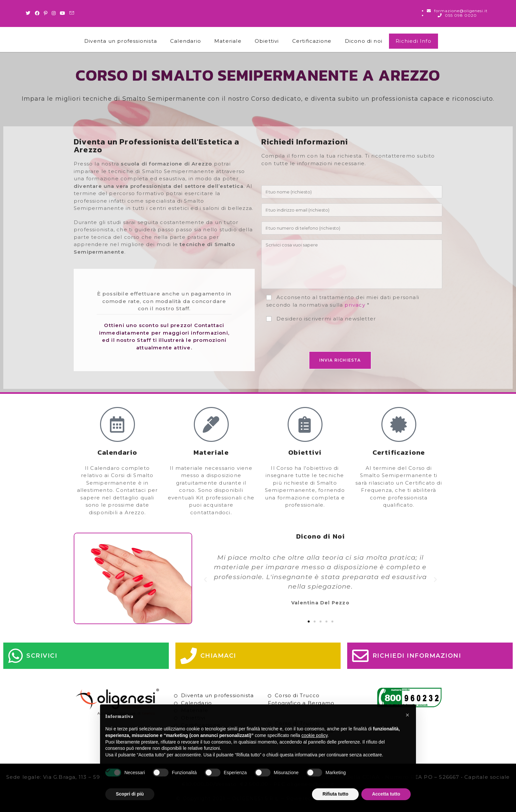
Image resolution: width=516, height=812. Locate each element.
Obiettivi (267, 41)
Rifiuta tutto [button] (335, 794)
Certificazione (312, 41)
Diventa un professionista (121, 41)
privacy (355, 305)
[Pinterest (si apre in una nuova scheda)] (46, 13)
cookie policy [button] (314, 735)
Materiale (228, 41)
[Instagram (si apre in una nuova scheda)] (54, 13)
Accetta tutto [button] (386, 794)
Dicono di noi (364, 41)
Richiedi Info (413, 41)
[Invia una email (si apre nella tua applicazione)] (72, 13)
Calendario (186, 41)
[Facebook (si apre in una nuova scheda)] (37, 13)
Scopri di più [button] (130, 794)
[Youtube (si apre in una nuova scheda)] (63, 13)
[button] (206, 580)
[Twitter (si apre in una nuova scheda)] (29, 13)
